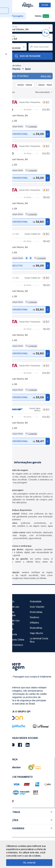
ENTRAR (45, 5)
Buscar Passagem (27, 56)
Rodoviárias (36, 612)
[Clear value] (24, 47)
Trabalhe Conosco (13, 645)
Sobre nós (9, 601)
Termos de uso (11, 607)
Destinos (34, 617)
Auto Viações (37, 607)
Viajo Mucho (36, 633)
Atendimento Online (14, 640)
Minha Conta (10, 634)
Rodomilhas (36, 628)
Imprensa (8, 629)
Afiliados (34, 623)
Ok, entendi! (29, 863)
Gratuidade (36, 601)
